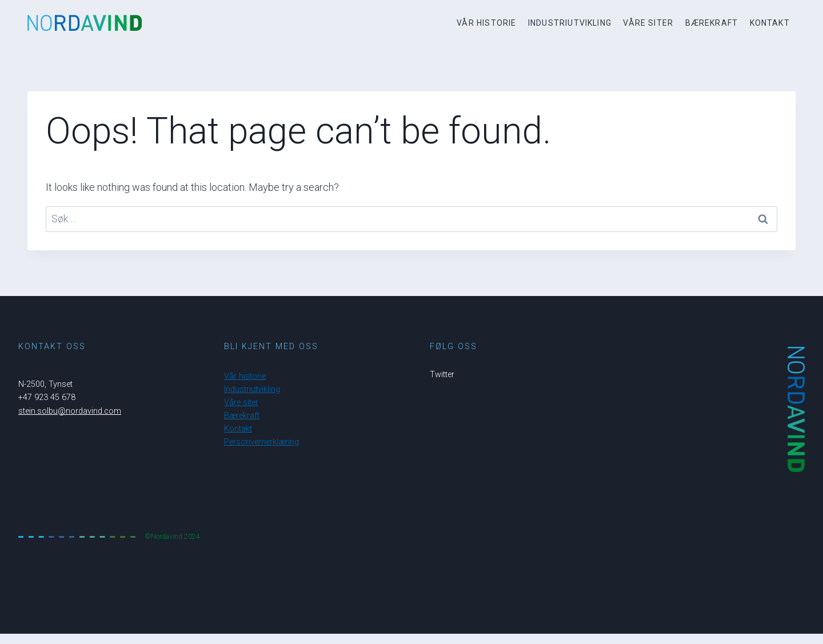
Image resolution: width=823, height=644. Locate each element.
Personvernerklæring (261, 442)
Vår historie (486, 23)
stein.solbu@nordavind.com (70, 411)
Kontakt (770, 23)
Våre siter (648, 23)
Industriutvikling (570, 23)
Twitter (442, 375)
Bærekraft (712, 23)
